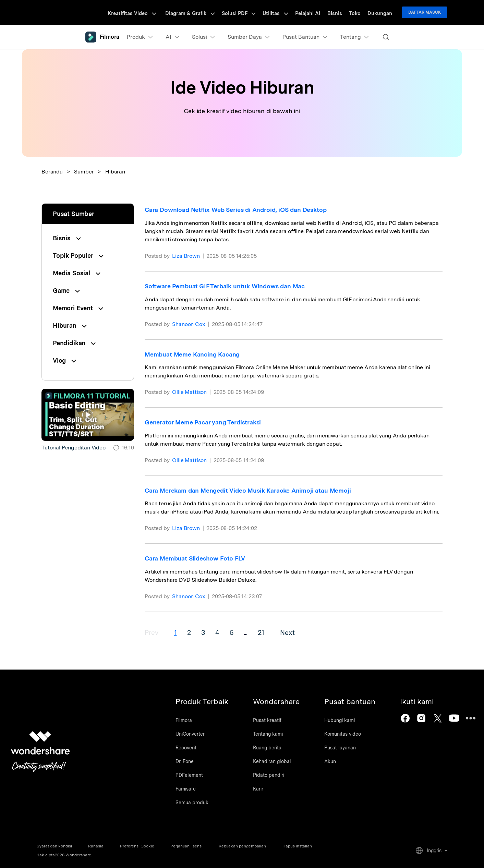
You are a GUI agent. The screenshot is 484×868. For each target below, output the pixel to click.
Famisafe (186, 789)
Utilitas (285, 12)
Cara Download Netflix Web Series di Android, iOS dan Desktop (238, 210)
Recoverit (186, 748)
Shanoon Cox (189, 324)
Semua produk (192, 803)
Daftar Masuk (425, 12)
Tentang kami (270, 734)
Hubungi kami (343, 721)
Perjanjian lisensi (191, 846)
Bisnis (340, 12)
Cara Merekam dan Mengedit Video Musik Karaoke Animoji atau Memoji (249, 490)
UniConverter (190, 734)
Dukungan (381, 12)
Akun (334, 762)
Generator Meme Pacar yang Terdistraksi (203, 422)
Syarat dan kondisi (54, 846)
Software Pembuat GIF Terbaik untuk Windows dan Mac (226, 286)
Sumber (84, 172)
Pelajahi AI (315, 12)
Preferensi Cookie (140, 846)
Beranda (52, 172)
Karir (260, 789)
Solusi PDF (250, 12)
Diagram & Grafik (204, 12)
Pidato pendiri (270, 775)
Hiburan (115, 172)
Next (291, 632)
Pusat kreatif (269, 721)
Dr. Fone (185, 762)
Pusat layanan (343, 748)
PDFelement (189, 775)
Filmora (184, 721)
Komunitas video (346, 734)
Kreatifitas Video (148, 12)
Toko (358, 12)
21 (265, 632)
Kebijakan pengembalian (249, 846)
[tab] (88, 238)
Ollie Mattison (190, 392)
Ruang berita (269, 748)
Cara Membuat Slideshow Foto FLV (196, 558)
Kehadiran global (274, 762)
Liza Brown (186, 256)
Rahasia (97, 846)
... (249, 632)
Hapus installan (305, 846)
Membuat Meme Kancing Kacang (193, 354)
